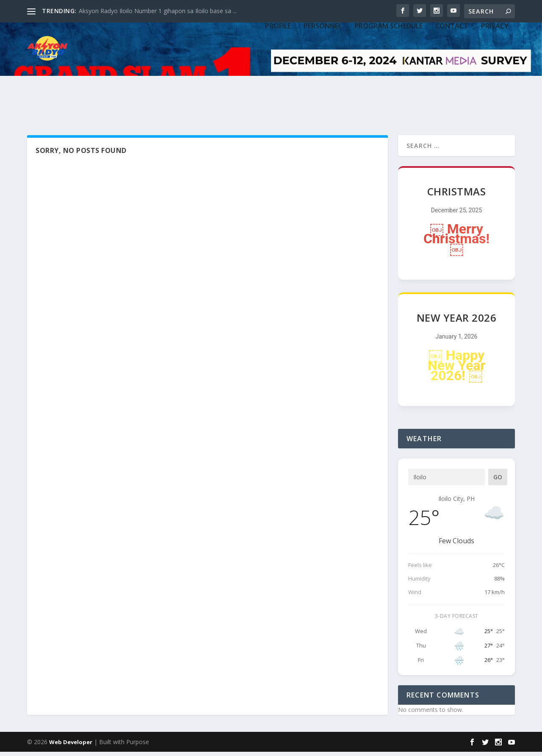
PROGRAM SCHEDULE (389, 73)
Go (498, 482)
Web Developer (71, 746)
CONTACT (452, 73)
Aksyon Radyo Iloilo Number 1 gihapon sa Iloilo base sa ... (158, 11)
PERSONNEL (323, 73)
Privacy (495, 73)
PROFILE (278, 73)
